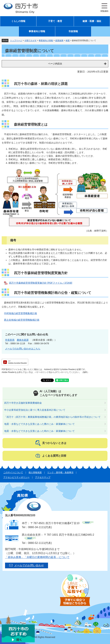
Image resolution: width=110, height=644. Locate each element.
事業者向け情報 (37, 31)
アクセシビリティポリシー (16, 477)
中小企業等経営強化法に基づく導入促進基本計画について (35, 410)
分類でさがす (31, 41)
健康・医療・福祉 (92, 21)
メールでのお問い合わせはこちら (23, 349)
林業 (68, 41)
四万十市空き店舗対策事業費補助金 (23, 403)
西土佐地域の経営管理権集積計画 (22, 320)
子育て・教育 (55, 21)
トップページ (16, 41)
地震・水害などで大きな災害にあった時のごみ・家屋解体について (39, 431)
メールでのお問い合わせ (29, 565)
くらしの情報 (18, 21)
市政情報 (73, 31)
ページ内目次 (55, 64)
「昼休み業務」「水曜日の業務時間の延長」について (37, 557)
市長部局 (10, 340)
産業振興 (59, 41)
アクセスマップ (43, 477)
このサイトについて (13, 472)
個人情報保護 (35, 472)
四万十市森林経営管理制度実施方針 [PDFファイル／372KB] (41, 283)
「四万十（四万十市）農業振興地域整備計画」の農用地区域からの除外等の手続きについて (52, 417)
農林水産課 (23, 340)
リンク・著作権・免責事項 (60, 472)
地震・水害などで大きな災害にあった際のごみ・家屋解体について (39, 424)
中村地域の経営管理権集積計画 (20, 313)
